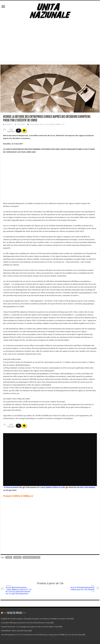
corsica (18, 557)
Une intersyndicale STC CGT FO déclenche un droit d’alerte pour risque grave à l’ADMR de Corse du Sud (39, 635)
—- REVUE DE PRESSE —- (15, 613)
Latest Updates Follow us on (51, 487)
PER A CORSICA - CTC (58, 124)
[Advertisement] (50, 43)
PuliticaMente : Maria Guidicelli (12, 631)
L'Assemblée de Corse (32, 557)
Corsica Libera (34, 124)
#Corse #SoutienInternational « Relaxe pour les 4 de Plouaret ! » (81, 589)
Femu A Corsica (45, 124)
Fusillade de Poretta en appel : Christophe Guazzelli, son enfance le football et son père (33, 619)
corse (9, 557)
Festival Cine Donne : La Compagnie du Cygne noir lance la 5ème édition (27, 627)
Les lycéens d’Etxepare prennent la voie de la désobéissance (23, 623)
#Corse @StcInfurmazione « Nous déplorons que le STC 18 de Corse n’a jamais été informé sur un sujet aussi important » (19, 590)
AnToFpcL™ (9, 124)
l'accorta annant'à (12, 487)
